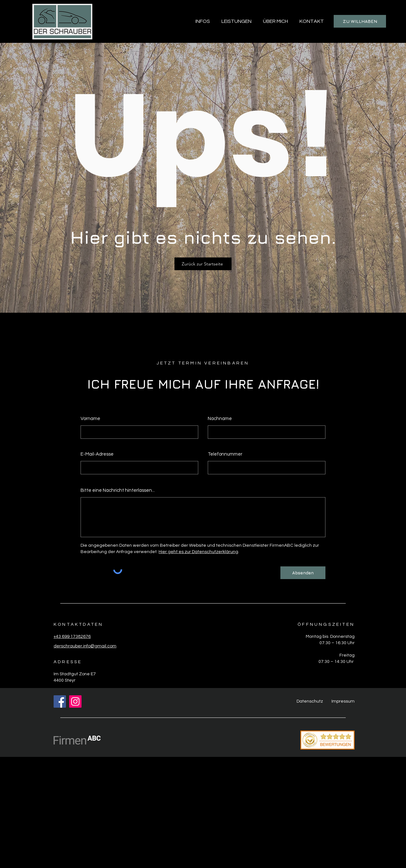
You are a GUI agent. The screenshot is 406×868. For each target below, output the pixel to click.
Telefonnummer (225, 454)
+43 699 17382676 (72, 637)
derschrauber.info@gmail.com (85, 646)
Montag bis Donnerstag (330, 637)
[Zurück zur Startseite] (203, 264)
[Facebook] (60, 701)
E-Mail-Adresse (97, 454)
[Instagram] (75, 701)
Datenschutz (310, 701)
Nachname (220, 419)
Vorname (90, 419)
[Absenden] (303, 573)
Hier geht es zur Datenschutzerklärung (198, 552)
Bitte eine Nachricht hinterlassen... (118, 490)
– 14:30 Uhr (342, 662)
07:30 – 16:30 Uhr (337, 643)
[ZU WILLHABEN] (360, 21)
